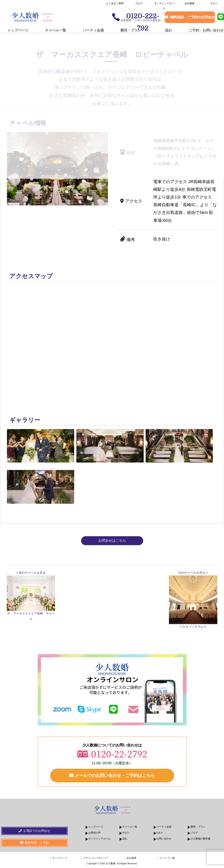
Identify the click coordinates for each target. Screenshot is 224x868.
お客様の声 (95, 833)
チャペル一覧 (56, 30)
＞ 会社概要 (130, 858)
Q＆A (160, 833)
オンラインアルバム (164, 6)
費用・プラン (131, 30)
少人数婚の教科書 (200, 839)
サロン (214, 3)
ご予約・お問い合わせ (206, 30)
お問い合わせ (164, 839)
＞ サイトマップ (58, 858)
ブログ (139, 3)
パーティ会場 (93, 30)
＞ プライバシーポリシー (94, 858)
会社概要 (190, 3)
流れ (168, 30)
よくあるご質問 (115, 3)
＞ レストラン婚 (166, 858)
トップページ (18, 30)
